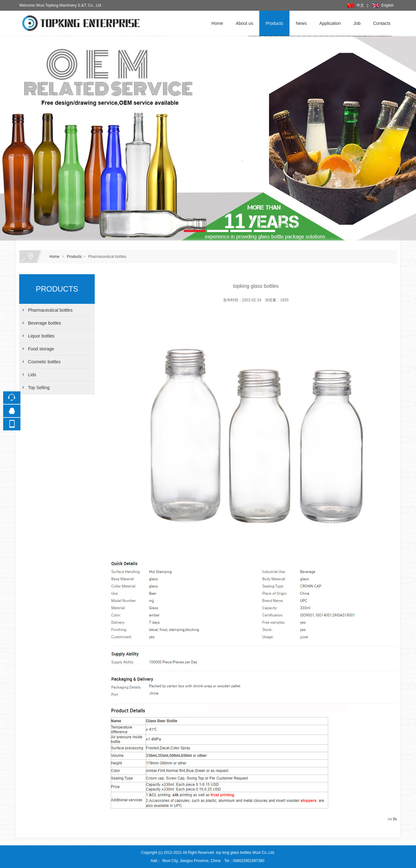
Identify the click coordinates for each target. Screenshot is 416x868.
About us (244, 23)
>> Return (396, 819)
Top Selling (39, 388)
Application (330, 23)
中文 (355, 5)
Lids (32, 375)
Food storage (41, 349)
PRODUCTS (57, 289)
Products (274, 23)
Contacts (382, 23)
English (382, 5)
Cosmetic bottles (44, 362)
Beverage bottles (45, 323)
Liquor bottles (41, 336)
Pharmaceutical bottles (50, 310)
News (301, 23)
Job (357, 23)
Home (217, 23)
